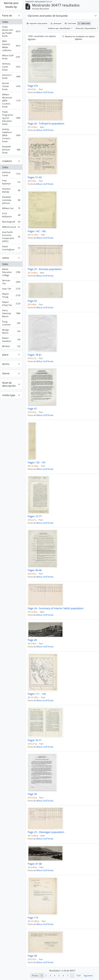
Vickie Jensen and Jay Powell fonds (11, 31)
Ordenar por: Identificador (59, 28)
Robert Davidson (11, 340)
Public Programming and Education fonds (11, 118)
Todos (5, 22)
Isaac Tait (11, 289)
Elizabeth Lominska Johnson (11, 200)
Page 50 (32, 301)
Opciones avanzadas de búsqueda (48, 16)
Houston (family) (11, 190)
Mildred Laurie (11, 228)
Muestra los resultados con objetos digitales (79, 38)
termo (6, 364)
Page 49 (32, 640)
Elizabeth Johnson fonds (11, 150)
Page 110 (33, 918)
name (6, 258)
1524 (78, 976)
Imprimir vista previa (37, 23)
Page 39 (32, 794)
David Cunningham (11, 248)
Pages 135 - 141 (37, 463)
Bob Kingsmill (11, 222)
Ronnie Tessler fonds (11, 86)
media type (9, 395)
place (5, 355)
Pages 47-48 (35, 864)
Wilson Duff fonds (11, 57)
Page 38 (32, 956)
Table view (84, 23)
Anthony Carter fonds (11, 67)
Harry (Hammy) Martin (11, 313)
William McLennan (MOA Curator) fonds (11, 101)
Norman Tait (11, 282)
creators (7, 161)
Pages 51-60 (35, 177)
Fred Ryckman (11, 182)
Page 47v (33, 86)
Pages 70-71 (35, 740)
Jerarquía (56, 23)
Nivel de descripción (9, 384)
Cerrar (49, 2)
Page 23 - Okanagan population (46, 832)
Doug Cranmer (11, 323)
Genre (6, 373)
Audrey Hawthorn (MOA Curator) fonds (11, 135)
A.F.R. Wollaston (11, 215)
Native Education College (11, 272)
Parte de (7, 16)
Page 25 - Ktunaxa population (45, 269)
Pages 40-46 (35, 570)
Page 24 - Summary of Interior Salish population (56, 608)
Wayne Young (11, 295)
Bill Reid (11, 347)
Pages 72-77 (35, 516)
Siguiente (88, 976)
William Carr (11, 209)
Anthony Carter (11, 174)
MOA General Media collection (11, 46)
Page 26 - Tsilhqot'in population (46, 124)
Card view (70, 23)
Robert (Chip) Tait (11, 304)
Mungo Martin (11, 331)
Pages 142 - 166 (37, 231)
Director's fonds (11, 77)
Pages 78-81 (35, 355)
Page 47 (32, 409)
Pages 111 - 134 (37, 694)
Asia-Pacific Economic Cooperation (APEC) (11, 237)
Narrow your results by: (11, 5)
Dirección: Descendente (86, 28)
